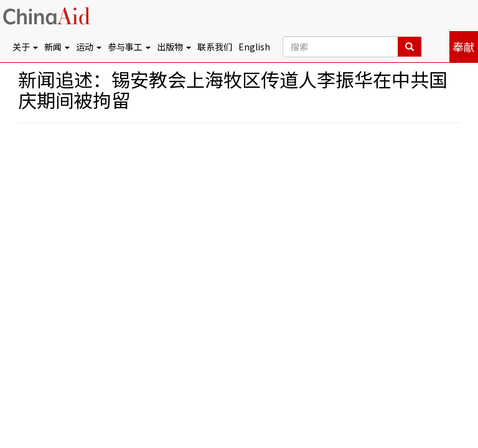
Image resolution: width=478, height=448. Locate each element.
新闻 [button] (57, 47)
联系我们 (215, 47)
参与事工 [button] (129, 47)
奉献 (464, 47)
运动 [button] (89, 47)
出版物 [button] (174, 47)
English (254, 47)
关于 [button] (25, 47)
